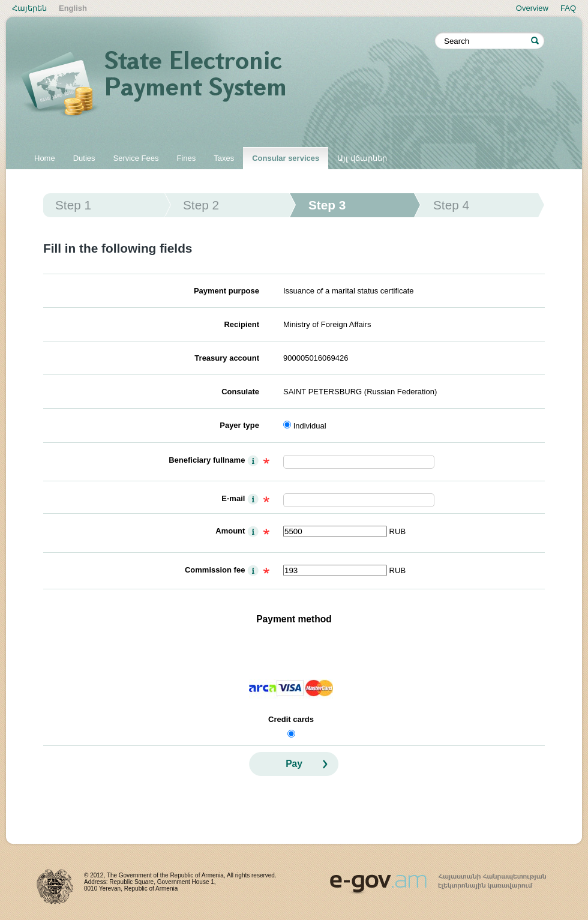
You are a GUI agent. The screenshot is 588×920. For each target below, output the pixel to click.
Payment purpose (226, 291)
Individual (310, 426)
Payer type (239, 425)
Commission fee (215, 570)
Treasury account (227, 358)
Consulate (240, 392)
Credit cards (291, 719)
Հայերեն (29, 8)
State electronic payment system (228, 85)
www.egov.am (438, 879)
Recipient (241, 324)
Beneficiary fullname (207, 460)
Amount (230, 531)
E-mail (233, 498)
